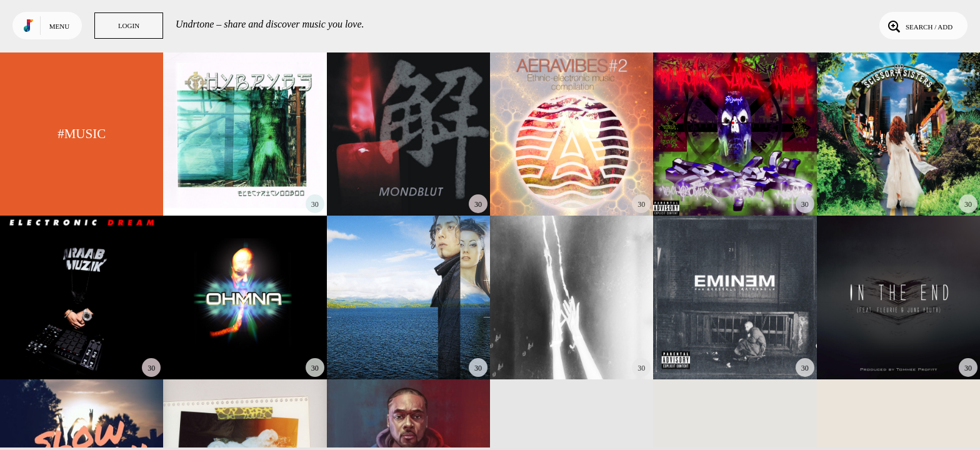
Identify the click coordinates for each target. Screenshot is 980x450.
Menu (59, 26)
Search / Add (919, 26)
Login (129, 26)
